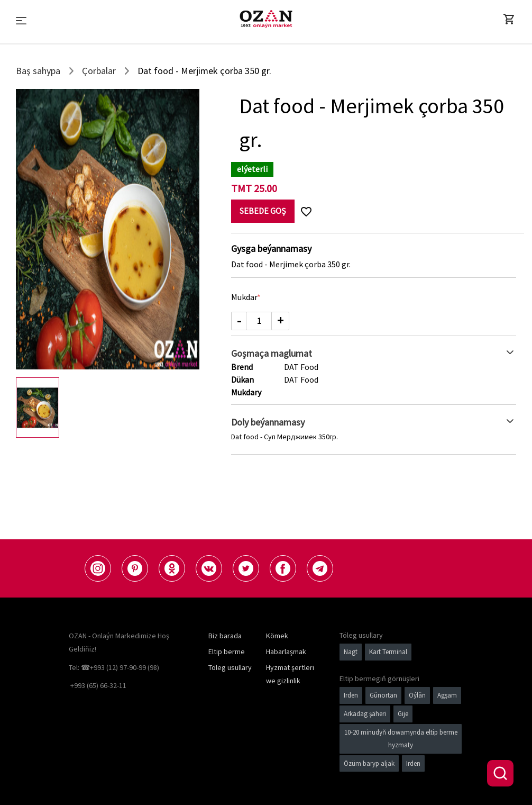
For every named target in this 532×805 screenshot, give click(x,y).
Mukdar (244, 297)
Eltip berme (227, 652)
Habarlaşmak (286, 652)
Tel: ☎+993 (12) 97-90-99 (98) (114, 667)
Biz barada (225, 636)
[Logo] (266, 19)
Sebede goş (263, 211)
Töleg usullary (230, 667)
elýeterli (252, 169)
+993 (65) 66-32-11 (98, 685)
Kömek (277, 636)
